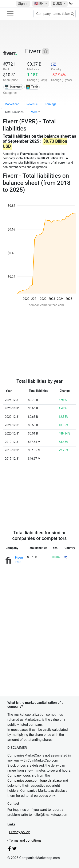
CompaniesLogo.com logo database (34, 781)
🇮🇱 (54, 64)
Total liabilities (14, 112)
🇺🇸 (39, 4)
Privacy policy (19, 832)
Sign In (23, 4)
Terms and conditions (25, 840)
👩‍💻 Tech (32, 87)
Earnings (51, 104)
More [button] (34, 112)
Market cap (12, 104)
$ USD (58, 4)
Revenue (32, 104)
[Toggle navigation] (10, 14)
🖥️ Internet (13, 87)
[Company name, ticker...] (55, 14)
